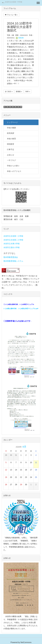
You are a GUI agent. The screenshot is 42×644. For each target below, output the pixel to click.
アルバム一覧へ (11, 15)
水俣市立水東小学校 (12, 244)
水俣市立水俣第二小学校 (13, 240)
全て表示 (9, 92)
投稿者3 (20, 38)
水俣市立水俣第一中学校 (14, 2)
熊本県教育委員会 (11, 257)
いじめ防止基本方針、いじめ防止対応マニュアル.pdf (21, 309)
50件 (28, 92)
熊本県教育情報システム (13, 261)
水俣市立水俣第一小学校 (13, 236)
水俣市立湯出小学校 (12, 247)
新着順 (19, 92)
